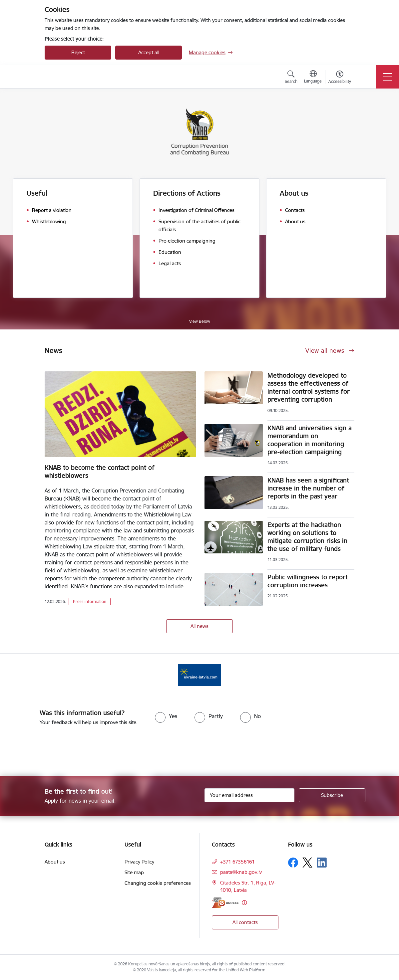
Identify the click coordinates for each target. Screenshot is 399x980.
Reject (78, 52)
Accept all (149, 52)
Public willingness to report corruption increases (308, 581)
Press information (90, 601)
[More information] (244, 903)
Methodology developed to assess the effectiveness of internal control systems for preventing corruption (309, 387)
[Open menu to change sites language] (313, 78)
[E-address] (225, 903)
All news (199, 626)
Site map (134, 872)
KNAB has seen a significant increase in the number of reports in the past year (308, 488)
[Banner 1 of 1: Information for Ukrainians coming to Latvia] (199, 675)
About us (294, 193)
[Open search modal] (291, 78)
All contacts (245, 922)
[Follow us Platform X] (307, 863)
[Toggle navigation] (387, 77)
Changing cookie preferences (158, 883)
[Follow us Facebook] (293, 863)
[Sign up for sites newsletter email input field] (249, 795)
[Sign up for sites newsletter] (332, 795)
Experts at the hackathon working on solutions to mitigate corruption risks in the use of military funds (307, 537)
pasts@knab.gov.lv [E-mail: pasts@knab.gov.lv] (241, 872)
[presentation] (56, 751)
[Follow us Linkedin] (322, 863)
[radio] (166, 716)
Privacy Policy (139, 862)
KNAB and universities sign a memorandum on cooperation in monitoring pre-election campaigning (310, 440)
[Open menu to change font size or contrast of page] (340, 78)
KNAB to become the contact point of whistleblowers (100, 472)
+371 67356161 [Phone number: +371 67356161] (237, 862)
